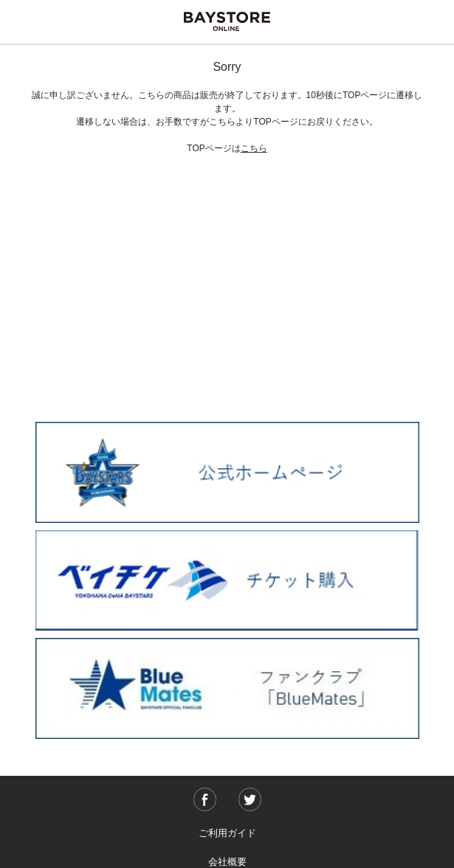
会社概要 (227, 862)
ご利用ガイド (227, 833)
